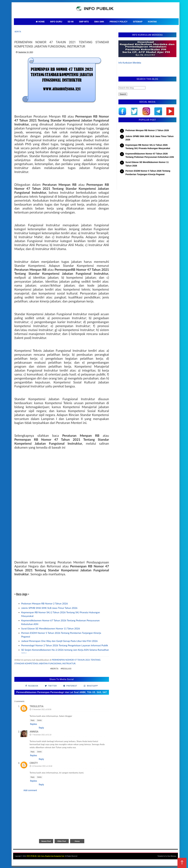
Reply (33, 720)
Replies (33, 724)
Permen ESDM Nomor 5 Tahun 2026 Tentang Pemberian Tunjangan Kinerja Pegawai (148, 173)
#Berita (54, 669)
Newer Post (46, 841)
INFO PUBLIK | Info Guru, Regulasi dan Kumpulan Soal (45, 856)
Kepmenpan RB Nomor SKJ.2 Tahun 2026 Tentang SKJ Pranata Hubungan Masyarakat (148, 147)
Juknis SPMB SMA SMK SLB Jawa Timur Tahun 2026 (49, 608)
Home (77, 841)
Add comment (30, 790)
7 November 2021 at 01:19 (42, 735)
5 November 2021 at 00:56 (42, 709)
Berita (18, 32)
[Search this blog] (132, 88)
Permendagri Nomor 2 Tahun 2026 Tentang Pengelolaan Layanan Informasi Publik (65, 645)
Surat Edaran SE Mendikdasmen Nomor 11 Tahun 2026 (51, 628)
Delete (39, 720)
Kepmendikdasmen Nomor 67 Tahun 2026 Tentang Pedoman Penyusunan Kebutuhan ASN (150, 155)
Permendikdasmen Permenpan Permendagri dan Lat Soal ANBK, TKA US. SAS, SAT (62, 692)
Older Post (62, 841)
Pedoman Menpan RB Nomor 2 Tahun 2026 (45, 603)
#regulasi (66, 669)
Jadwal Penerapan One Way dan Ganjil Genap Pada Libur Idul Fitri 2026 (59, 641)
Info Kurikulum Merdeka (130, 63)
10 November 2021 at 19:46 (42, 766)
